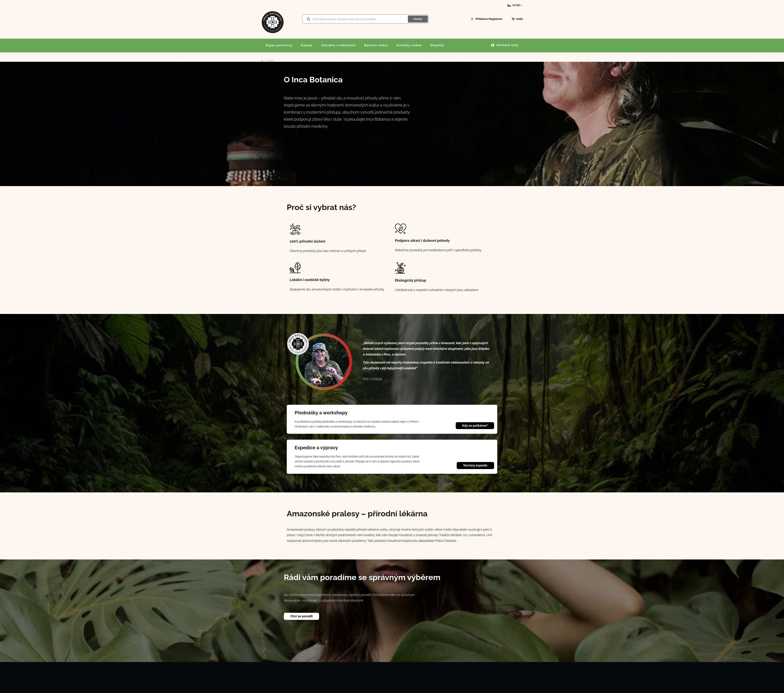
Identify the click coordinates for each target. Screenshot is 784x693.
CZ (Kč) (515, 5)
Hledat (418, 19)
